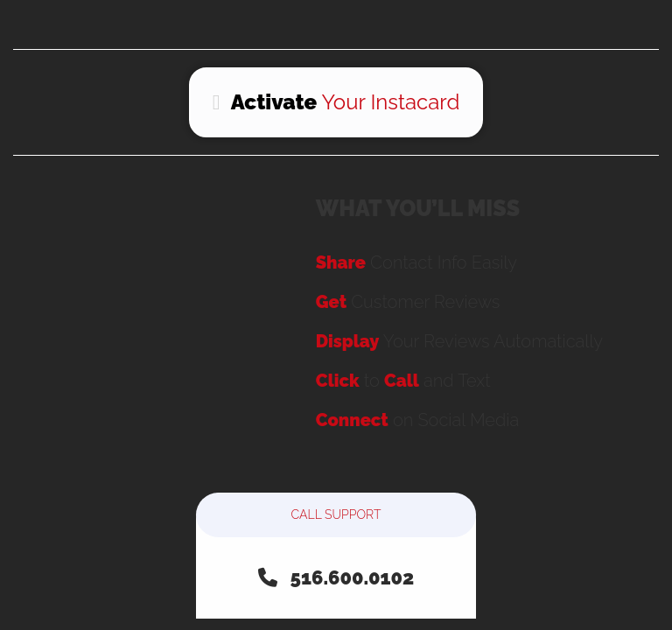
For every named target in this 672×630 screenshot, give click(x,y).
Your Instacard (336, 102)
